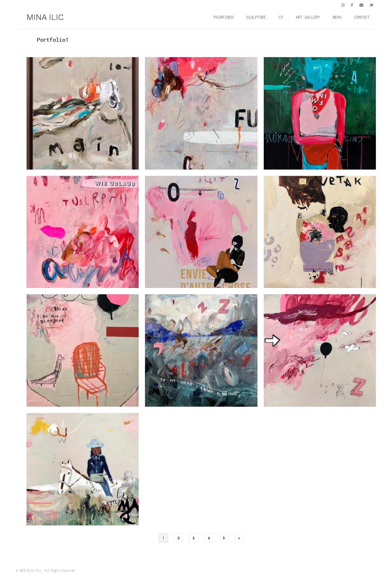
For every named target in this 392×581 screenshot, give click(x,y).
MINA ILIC (45, 17)
